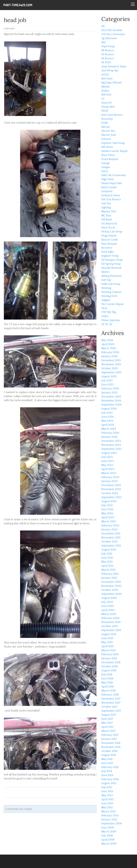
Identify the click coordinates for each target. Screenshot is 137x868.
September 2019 (111, 630)
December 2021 (111, 534)
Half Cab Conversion (114, 175)
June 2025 (108, 384)
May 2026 (107, 340)
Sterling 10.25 (109, 296)
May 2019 (107, 642)
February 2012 (110, 815)
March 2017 (108, 731)
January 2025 (109, 393)
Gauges (106, 167)
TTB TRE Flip (109, 312)
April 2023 (108, 469)
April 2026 (108, 344)
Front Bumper (110, 159)
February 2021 (110, 574)
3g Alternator (109, 38)
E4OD (105, 111)
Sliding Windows (112, 276)
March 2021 (108, 570)
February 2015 (110, 767)
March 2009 (109, 832)
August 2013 (109, 783)
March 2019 (108, 650)
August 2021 (109, 550)
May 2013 (107, 795)
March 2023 (109, 473)
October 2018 (109, 666)
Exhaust (106, 139)
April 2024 (108, 425)
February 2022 (110, 525)
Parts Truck (108, 228)
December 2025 (111, 360)
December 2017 (111, 699)
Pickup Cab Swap (112, 232)
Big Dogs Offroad (111, 83)
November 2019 (111, 622)
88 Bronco (108, 50)
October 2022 (110, 493)
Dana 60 (106, 103)
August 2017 (109, 715)
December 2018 (111, 662)
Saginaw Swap (110, 256)
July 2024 (107, 413)
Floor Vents (108, 155)
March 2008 (109, 844)
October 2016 (109, 751)
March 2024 (109, 429)
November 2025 (111, 364)
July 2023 (107, 457)
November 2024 (111, 401)
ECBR (105, 123)
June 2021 (107, 558)
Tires (104, 308)
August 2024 (109, 409)
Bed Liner (107, 79)
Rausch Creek (110, 240)
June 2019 (107, 638)
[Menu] (133, 4)
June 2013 (107, 791)
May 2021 (107, 562)
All (103, 26)
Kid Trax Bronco (111, 199)
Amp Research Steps (114, 66)
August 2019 (109, 634)
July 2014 (107, 771)
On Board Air (109, 224)
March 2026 (109, 348)
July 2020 (107, 602)
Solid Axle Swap (111, 284)
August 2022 (109, 501)
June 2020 (108, 606)
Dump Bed (108, 107)
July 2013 (107, 787)
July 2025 (107, 380)
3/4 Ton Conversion (113, 34)
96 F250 (106, 62)
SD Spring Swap (111, 264)
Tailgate (106, 300)
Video (105, 316)
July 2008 (107, 836)
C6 (103, 99)
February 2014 (110, 779)
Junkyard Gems (111, 195)
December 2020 (111, 582)
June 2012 (107, 803)
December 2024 (111, 397)
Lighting (106, 207)
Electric (106, 127)
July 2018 (107, 674)
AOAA (105, 75)
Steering (106, 288)
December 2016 (111, 743)
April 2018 (108, 687)
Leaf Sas (106, 203)
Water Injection (111, 320)
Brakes (105, 91)
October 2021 (109, 542)
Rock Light (108, 252)
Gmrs (105, 171)
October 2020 (110, 590)
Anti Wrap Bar (110, 70)
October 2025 (110, 368)
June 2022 (108, 509)
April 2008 (108, 840)
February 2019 (110, 654)
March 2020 (109, 614)
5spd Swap (108, 46)
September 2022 (111, 497)
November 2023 (111, 445)
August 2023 (109, 453)
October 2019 (109, 626)
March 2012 (108, 811)
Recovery (107, 248)
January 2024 (109, 437)
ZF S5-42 (107, 324)
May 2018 (107, 683)
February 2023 (110, 477)
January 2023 (109, 481)
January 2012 (109, 819)
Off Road (107, 220)
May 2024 (107, 421)
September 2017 (111, 711)
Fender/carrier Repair (115, 151)
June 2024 (107, 417)
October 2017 (109, 707)
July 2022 (107, 505)
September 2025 (111, 372)
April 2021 (108, 566)
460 (104, 42)
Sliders (105, 272)
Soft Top (106, 280)
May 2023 (107, 465)
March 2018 (108, 691)
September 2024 (111, 405)
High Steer (108, 179)
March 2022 (109, 521)
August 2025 (109, 376)
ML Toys (106, 215)
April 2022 (108, 517)
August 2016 (109, 755)
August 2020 (109, 598)
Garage (106, 163)
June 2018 (107, 679)
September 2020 (112, 594)
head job (15, 20)
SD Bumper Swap (112, 260)
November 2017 (111, 703)
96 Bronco (108, 58)
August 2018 (109, 670)
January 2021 (109, 578)
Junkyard (107, 191)
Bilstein (106, 87)
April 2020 (108, 610)
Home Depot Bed (112, 183)
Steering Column (111, 292)
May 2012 (107, 807)
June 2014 (107, 775)
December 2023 (111, 441)
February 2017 (110, 735)
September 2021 (111, 546)
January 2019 (109, 658)
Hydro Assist (109, 187)
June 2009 (108, 828)
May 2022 (107, 513)
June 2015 (107, 763)
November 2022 (111, 489)
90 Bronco (108, 54)
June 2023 (108, 461)
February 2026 (110, 352)
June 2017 (107, 719)
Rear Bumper (109, 244)
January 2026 (109, 356)
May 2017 (107, 723)
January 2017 (109, 739)
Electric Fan (108, 131)
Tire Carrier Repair (113, 304)
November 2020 (111, 586)
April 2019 (108, 646)
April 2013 (108, 799)
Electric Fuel (109, 135)
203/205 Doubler (112, 30)
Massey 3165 (109, 211)
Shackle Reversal (111, 268)
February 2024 (110, 433)
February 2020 (110, 618)
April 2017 (107, 727)
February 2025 (110, 389)
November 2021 (111, 538)
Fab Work (107, 147)
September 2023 (111, 449)
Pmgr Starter (109, 236)
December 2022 (111, 485)
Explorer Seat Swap (113, 143)
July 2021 (107, 554)
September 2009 (112, 824)
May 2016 (107, 759)
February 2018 (110, 695)
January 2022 (109, 529)
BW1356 (106, 95)
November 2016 (111, 747)
